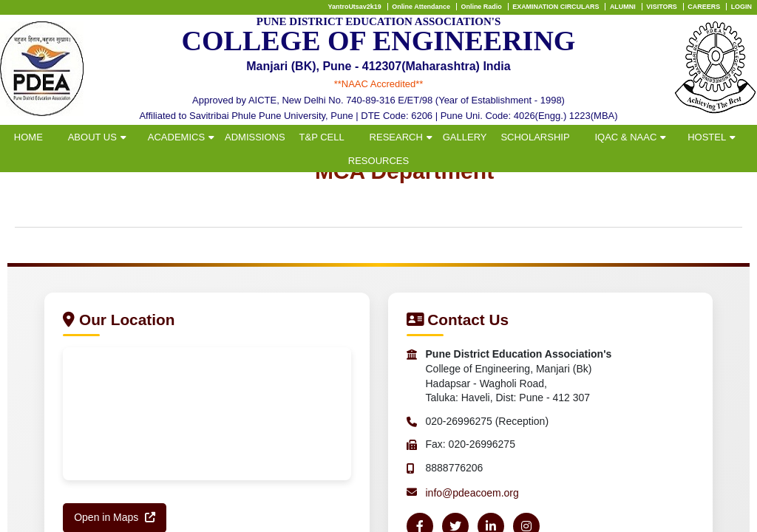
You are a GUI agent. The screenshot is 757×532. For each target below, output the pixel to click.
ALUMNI (623, 7)
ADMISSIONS (255, 137)
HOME (28, 137)
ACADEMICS (176, 137)
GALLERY (465, 137)
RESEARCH (396, 137)
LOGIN (741, 7)
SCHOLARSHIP (535, 137)
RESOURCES (378, 161)
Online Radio (481, 7)
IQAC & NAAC (625, 137)
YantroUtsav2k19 (355, 7)
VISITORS (662, 7)
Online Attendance (421, 7)
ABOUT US (92, 137)
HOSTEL (707, 137)
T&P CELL (322, 137)
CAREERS (704, 7)
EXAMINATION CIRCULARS (556, 7)
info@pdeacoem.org (472, 493)
